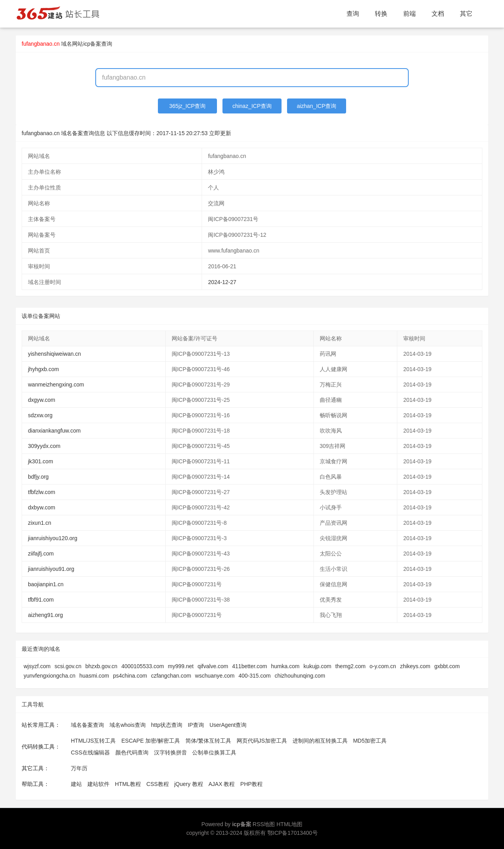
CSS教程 (158, 784)
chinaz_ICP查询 (252, 106)
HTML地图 (289, 824)
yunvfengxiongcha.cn (50, 676)
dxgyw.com (42, 400)
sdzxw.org (40, 415)
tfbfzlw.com (42, 492)
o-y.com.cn (383, 666)
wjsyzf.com (37, 666)
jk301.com (41, 461)
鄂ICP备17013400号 (293, 833)
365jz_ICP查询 (188, 106)
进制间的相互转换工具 (320, 741)
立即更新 (220, 133)
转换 (381, 14)
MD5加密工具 (370, 741)
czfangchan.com (171, 676)
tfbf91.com (41, 600)
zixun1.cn (40, 523)
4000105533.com (143, 666)
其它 (466, 14)
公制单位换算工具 (214, 752)
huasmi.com (94, 676)
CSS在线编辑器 (90, 752)
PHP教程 (251, 784)
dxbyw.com (42, 507)
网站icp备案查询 (92, 44)
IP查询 (196, 725)
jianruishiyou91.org (51, 569)
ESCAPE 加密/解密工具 (151, 741)
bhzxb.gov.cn (101, 666)
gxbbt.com (447, 666)
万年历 (79, 768)
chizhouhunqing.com (300, 676)
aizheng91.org (45, 615)
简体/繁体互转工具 (208, 741)
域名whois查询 (128, 725)
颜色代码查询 (132, 752)
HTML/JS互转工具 (93, 741)
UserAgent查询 (228, 725)
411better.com (250, 666)
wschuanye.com (215, 676)
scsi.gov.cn (68, 666)
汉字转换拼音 (170, 752)
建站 (76, 784)
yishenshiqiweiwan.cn (55, 354)
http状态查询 (167, 725)
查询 (353, 14)
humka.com (285, 666)
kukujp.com (318, 666)
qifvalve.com (213, 666)
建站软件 (98, 784)
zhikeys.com (415, 666)
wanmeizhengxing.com (56, 385)
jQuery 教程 (188, 784)
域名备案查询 (87, 725)
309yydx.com (44, 446)
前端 (409, 14)
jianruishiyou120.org (53, 538)
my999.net (181, 666)
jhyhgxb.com (44, 369)
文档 (438, 14)
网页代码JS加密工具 (262, 741)
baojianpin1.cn (46, 584)
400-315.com (255, 676)
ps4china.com (130, 676)
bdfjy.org (38, 477)
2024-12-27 (222, 282)
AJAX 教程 (222, 784)
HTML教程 (128, 784)
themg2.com (350, 666)
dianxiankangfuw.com (54, 431)
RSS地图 (264, 824)
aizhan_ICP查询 (317, 106)
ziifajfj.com (41, 554)
